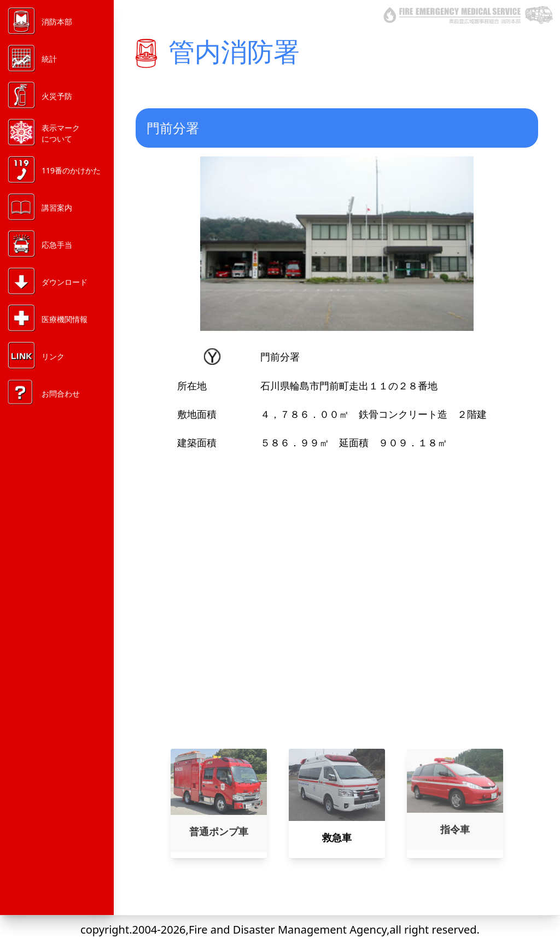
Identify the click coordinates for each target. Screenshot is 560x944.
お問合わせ (61, 394)
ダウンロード (65, 282)
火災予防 (57, 96)
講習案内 (57, 208)
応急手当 (57, 245)
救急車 (337, 837)
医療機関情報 (65, 319)
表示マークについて (61, 133)
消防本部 (57, 22)
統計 (49, 59)
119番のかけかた (71, 170)
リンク (53, 356)
